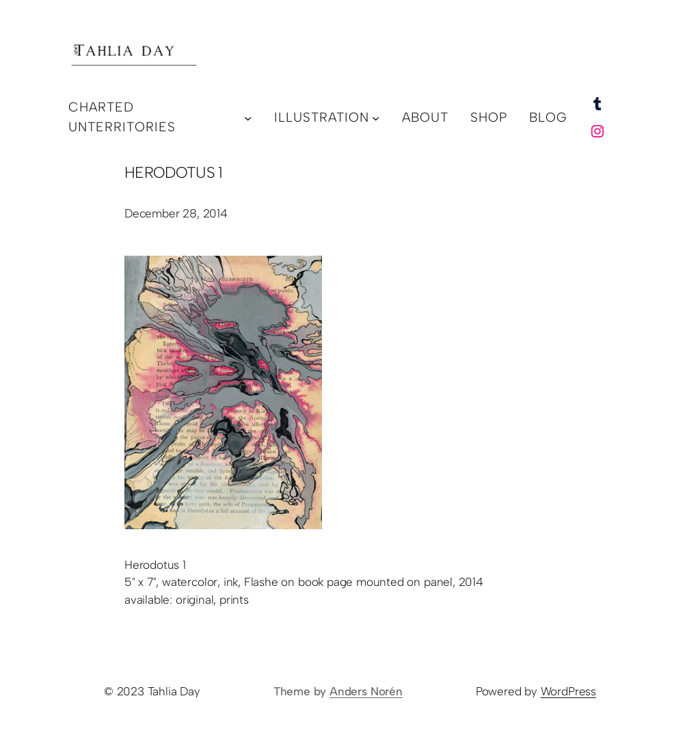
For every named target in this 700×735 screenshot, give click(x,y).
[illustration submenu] (376, 117)
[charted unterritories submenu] (248, 117)
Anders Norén (366, 691)
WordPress (568, 691)
